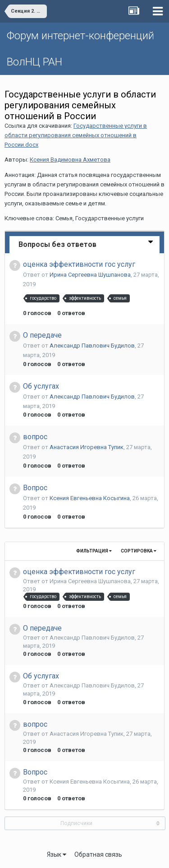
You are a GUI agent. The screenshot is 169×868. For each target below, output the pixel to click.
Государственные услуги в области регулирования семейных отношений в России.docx (76, 135)
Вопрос (35, 488)
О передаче (42, 335)
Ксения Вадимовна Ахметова (70, 160)
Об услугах (41, 386)
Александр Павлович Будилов (92, 346)
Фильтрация (94, 551)
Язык (57, 854)
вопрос (35, 437)
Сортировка (139, 551)
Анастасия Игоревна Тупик (87, 447)
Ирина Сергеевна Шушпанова (90, 275)
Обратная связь (98, 854)
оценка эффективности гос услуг (79, 264)
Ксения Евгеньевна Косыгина (90, 498)
